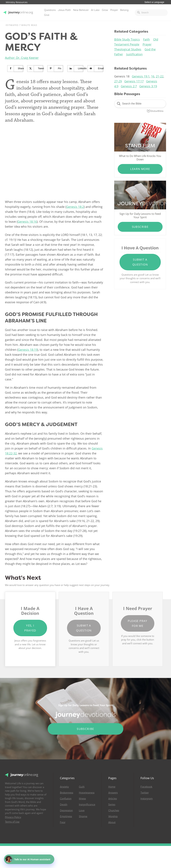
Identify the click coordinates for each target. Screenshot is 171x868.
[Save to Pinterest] (55, 69)
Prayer (114, 10)
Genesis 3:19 (148, 86)
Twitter (145, 793)
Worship (113, 816)
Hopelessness (87, 793)
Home (112, 787)
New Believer (81, 10)
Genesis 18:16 (27, 222)
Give (47, 15)
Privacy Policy (13, 817)
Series (112, 805)
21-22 (160, 76)
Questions (50, 10)
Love (82, 810)
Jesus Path (64, 10)
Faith (146, 39)
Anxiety (64, 787)
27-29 (118, 81)
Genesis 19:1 (141, 76)
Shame (83, 816)
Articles (113, 799)
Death (64, 805)
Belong (124, 10)
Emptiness (66, 816)
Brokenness (67, 793)
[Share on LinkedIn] (75, 69)
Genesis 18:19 (28, 350)
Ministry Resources (17, 2)
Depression (66, 810)
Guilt (82, 787)
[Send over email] (95, 69)
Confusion (66, 799)
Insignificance (87, 805)
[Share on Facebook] (15, 69)
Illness (82, 799)
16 (153, 76)
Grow (105, 10)
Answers (113, 793)
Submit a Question (140, 262)
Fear (63, 822)
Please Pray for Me (137, 623)
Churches (114, 810)
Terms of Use (12, 822)
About (112, 822)
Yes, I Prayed (30, 628)
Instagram (147, 799)
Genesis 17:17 (134, 81)
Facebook (146, 787)
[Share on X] (35, 69)
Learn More (140, 169)
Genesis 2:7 (129, 86)
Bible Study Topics (127, 39)
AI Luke (95, 10)
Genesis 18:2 (75, 207)
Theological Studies (128, 49)
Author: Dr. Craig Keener (22, 58)
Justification (134, 54)
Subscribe (140, 227)
